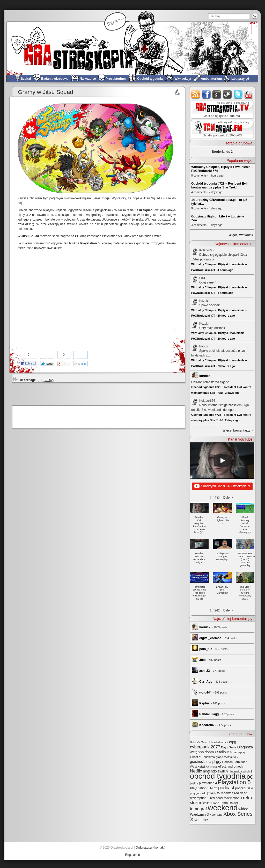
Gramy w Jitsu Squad (46, 92)
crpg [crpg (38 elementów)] (233, 742)
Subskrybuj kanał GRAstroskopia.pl (222, 486)
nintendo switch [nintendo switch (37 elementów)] (215, 771)
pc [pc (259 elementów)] (250, 776)
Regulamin (132, 855)
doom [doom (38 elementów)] (209, 752)
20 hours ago (226, 316)
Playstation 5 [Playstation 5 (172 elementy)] (234, 782)
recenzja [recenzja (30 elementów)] (227, 793)
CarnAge (206, 682)
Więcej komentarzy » (238, 431)
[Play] (222, 461)
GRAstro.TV (222, 110)
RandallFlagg (209, 714)
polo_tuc (206, 649)
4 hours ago (225, 270)
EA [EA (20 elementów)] (216, 752)
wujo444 (205, 692)
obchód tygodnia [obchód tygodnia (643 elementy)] (218, 776)
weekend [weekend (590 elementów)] (223, 808)
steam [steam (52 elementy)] (196, 803)
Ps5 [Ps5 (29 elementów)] (217, 793)
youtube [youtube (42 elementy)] (201, 820)
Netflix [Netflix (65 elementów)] (196, 771)
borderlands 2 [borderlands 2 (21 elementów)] (220, 742)
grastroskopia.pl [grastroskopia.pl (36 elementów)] (203, 762)
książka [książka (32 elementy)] (203, 766)
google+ (217, 94)
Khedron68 (207, 725)
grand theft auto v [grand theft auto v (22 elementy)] (227, 757)
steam (228, 94)
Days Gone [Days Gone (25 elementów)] (229, 747)
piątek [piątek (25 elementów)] (194, 783)
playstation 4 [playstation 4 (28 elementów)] (208, 783)
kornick (205, 376)
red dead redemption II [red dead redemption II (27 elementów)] (226, 798)
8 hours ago (225, 293)
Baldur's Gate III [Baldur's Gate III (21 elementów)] (200, 742)
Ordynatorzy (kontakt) (150, 848)
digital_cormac (210, 638)
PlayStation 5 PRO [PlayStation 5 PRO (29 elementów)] (204, 788)
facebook (206, 94)
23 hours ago (226, 366)
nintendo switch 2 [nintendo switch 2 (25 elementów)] (241, 771)
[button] (228, 498)
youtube (249, 94)
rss (196, 94)
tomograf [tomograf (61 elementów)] (198, 809)
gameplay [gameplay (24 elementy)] (239, 752)
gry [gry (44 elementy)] (219, 762)
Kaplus (204, 703)
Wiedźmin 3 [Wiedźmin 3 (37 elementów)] (199, 814)
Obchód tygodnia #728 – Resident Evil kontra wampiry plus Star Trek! (219, 185)
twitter (238, 94)
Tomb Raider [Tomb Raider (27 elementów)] (229, 803)
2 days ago (232, 393)
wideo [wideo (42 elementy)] (243, 809)
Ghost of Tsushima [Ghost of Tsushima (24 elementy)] (202, 757)
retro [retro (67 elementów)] (248, 798)
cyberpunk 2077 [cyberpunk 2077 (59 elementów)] (205, 747)
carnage (30, 380)
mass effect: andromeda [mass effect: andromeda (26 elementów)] (227, 767)
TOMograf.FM (221, 129)
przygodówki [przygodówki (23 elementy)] (198, 793)
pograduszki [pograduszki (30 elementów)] (244, 788)
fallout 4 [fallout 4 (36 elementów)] (225, 752)
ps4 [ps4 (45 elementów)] (210, 793)
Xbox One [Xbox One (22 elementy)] (216, 815)
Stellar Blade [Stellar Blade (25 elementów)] (211, 803)
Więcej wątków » (241, 235)
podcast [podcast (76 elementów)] (226, 788)
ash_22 (205, 671)
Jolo (203, 660)
